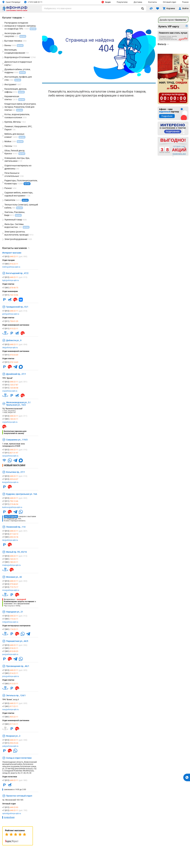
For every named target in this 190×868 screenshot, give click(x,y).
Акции (106, 2)
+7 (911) (10, 295)
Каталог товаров (13, 18)
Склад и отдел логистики (19, 758)
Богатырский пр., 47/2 (17, 273)
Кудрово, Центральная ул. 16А (22, 494)
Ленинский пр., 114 (16, 527)
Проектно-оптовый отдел (19, 796)
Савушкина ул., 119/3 (17, 440)
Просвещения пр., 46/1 (18, 666)
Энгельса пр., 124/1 (16, 695)
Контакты (153, 2)
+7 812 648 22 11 (33, 2)
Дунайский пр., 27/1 (16, 374)
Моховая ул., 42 (14, 577)
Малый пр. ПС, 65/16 (16, 552)
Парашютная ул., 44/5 (17, 641)
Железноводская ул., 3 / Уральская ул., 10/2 (18, 404)
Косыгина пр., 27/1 (16, 472)
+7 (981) (10, 264)
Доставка (138, 2)
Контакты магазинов (16, 248)
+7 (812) (15, 257)
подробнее (9, 817)
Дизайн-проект (173, 20)
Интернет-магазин (12, 253)
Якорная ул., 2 (13, 736)
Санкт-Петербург (11, 2)
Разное (185, 2)
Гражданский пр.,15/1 (17, 307)
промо (27, 184)
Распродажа (11, 516)
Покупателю (122, 2)
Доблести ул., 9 (14, 340)
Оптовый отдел (170, 2)
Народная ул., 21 (15, 612)
